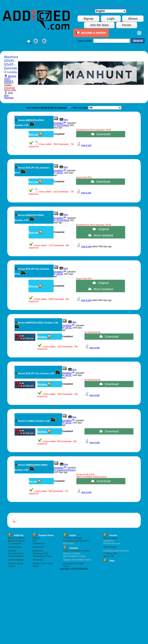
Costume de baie (16, 563)
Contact (11, 566)
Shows (133, 19)
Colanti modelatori (16, 560)
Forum (127, 25)
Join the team (99, 25)
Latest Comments (16, 556)
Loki (34, 541)
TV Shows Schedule (72, 538)
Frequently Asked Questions (76, 541)
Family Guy (38, 560)
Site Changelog (110, 538)
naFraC (60, 173)
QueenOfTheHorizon (66, 470)
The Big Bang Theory (42, 556)
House (36, 566)
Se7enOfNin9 (63, 125)
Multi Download (9, 97)
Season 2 (9, 81)
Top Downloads (15, 547)
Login (111, 19)
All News (12, 551)
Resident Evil (39, 544)
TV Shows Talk (110, 554)
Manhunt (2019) (10, 77)
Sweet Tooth (38, 547)
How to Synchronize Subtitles (77, 551)
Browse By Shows (16, 538)
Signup (88, 19)
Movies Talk (109, 556)
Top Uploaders (15, 544)
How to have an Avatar (73, 563)
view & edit (86, 145)
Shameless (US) (40, 554)
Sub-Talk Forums (16, 554)
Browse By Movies (16, 541)
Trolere (66, 566)
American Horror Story (43, 563)
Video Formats (110, 547)
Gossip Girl (38, 551)
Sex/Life (36, 538)
